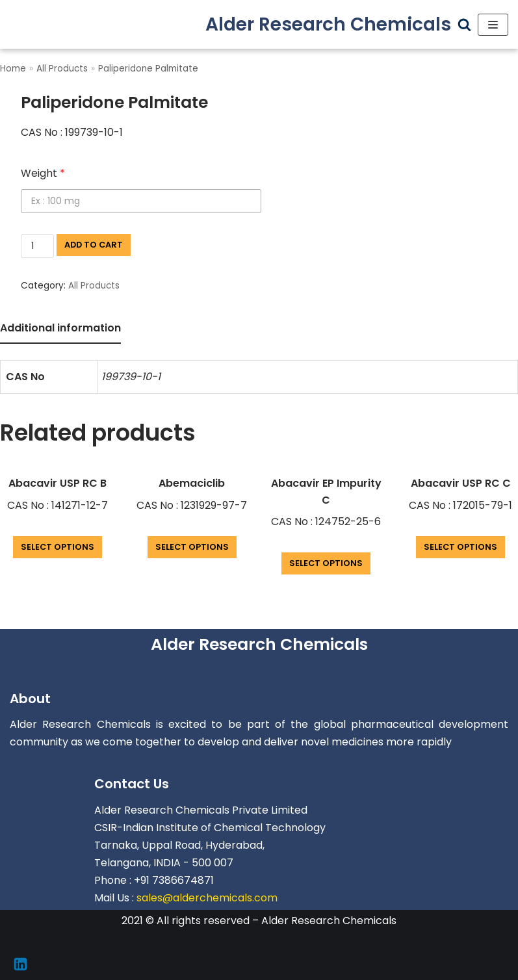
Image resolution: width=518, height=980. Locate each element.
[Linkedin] (20, 964)
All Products (62, 69)
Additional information (60, 328)
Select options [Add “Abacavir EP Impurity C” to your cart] (326, 563)
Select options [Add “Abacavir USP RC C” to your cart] (460, 547)
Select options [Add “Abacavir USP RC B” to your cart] (58, 547)
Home (13, 69)
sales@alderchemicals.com (207, 898)
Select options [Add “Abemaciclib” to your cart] (192, 547)
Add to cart (94, 245)
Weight (43, 173)
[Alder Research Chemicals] (328, 24)
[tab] (60, 329)
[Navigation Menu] (493, 25)
